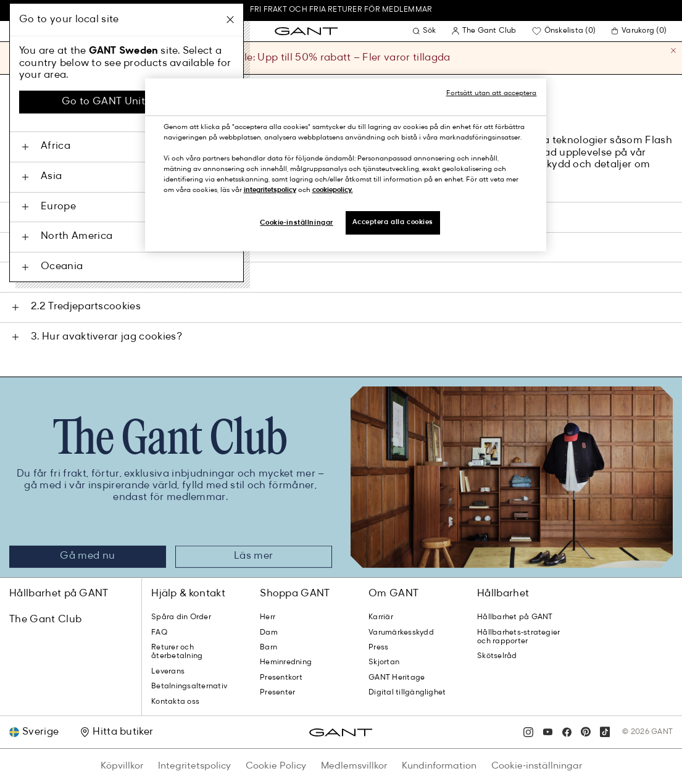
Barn (268, 648)
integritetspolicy (270, 190)
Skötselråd (497, 656)
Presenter (277, 693)
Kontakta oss (175, 702)
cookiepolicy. (333, 190)
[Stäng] (673, 55)
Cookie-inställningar (537, 766)
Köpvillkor (122, 766)
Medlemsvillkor (354, 766)
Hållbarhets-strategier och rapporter (518, 637)
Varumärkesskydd (401, 633)
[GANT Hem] (306, 31)
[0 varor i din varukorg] (640, 31)
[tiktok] (605, 732)
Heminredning (286, 662)
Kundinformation (439, 766)
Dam (269, 633)
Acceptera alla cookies (393, 222)
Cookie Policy (276, 766)
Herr (268, 617)
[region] (346, 165)
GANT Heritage (397, 678)
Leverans (168, 672)
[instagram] (528, 732)
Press (378, 648)
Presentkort (281, 678)
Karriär (381, 617)
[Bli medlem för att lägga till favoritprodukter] (565, 31)
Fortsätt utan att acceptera (492, 93)
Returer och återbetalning (177, 652)
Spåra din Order (181, 617)
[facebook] (567, 732)
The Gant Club (45, 620)
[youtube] (547, 732)
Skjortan (384, 662)
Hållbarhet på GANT (59, 594)
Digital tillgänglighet (407, 693)
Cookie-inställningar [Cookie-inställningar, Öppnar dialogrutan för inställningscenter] (296, 223)
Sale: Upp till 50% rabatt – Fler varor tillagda (341, 58)
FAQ (159, 633)
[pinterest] (586, 732)
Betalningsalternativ (189, 686)
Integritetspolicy (194, 766)
